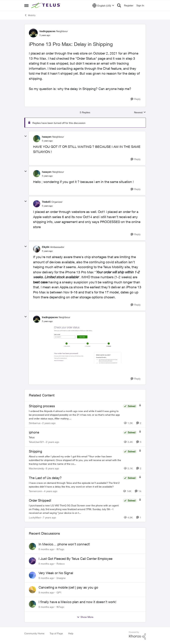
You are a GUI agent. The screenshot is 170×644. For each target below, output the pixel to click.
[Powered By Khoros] (137, 636)
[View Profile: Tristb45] (37, 204)
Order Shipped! (40, 500)
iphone (34, 432)
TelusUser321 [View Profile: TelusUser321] (36, 442)
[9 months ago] (46, 578)
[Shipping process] (75, 415)
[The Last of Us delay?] (75, 484)
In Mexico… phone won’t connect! (64, 544)
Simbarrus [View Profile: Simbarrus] (35, 423)
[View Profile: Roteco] (32, 561)
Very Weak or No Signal (56, 573)
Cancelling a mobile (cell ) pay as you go (68, 587)
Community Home (34, 633)
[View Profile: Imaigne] (32, 575)
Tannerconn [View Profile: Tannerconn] (35, 491)
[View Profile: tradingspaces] (33, 33)
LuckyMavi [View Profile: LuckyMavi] (35, 517)
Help (71, 633)
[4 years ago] (50, 491)
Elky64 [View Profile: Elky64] (46, 247)
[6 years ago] (52, 468)
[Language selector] (103, 5)
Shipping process (42, 406)
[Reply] (136, 99)
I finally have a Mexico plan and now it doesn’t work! (77, 602)
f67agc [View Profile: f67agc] (60, 549)
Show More (85, 617)
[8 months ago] (46, 549)
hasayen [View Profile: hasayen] (47, 137)
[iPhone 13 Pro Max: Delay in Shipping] (47, 141)
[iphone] (75, 437)
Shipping (35, 451)
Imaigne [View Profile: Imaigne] (61, 578)
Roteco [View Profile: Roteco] (61, 563)
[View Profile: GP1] (32, 590)
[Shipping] (75, 460)
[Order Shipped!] (75, 509)
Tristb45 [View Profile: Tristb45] (46, 202)
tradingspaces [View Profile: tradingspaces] (47, 31)
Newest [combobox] (140, 112)
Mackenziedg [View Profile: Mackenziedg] (36, 468)
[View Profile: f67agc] (32, 546)
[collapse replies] (26, 136)
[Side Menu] (26, 5)
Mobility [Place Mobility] (30, 15)
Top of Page (56, 633)
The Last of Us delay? (45, 478)
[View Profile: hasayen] (37, 139)
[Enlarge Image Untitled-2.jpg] (87, 344)
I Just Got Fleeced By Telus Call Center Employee (75, 559)
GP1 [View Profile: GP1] (59, 592)
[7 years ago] (49, 517)
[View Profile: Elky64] (37, 249)
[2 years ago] (48, 423)
